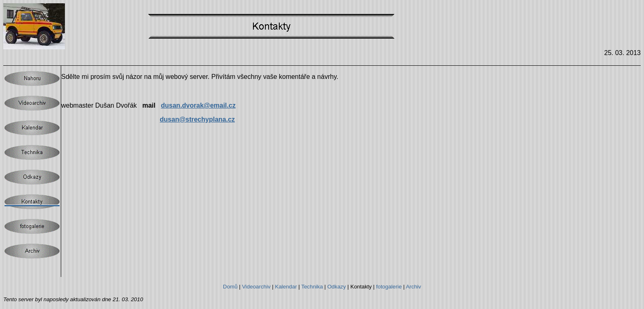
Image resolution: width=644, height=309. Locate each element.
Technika (312, 287)
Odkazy (337, 287)
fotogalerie (389, 287)
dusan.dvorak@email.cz (198, 105)
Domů (230, 287)
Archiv (413, 287)
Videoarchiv (256, 287)
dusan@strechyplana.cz (197, 119)
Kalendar (286, 287)
